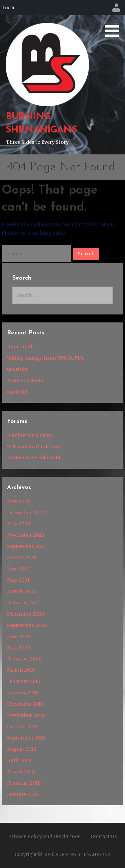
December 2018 (25, 704)
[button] (114, 20)
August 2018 (22, 749)
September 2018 (26, 738)
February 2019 (24, 681)
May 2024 (19, 501)
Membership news (29, 435)
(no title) (17, 369)
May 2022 (19, 524)
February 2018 (24, 783)
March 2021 (21, 591)
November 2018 (25, 715)
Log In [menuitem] (9, 8)
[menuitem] (116, 8)
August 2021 (22, 558)
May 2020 (19, 648)
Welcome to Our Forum (34, 447)
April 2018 (19, 760)
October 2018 (23, 727)
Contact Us (104, 836)
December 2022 (26, 513)
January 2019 (22, 693)
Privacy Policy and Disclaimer (44, 836)
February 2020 (24, 659)
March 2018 (21, 772)
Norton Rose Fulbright (34, 458)
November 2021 (26, 535)
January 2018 (23, 794)
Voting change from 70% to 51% (46, 358)
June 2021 (18, 569)
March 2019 (21, 670)
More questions (26, 381)
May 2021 (18, 580)
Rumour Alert (23, 347)
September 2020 (27, 625)
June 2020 (19, 637)
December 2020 (26, 614)
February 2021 (24, 603)
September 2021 (26, 546)
